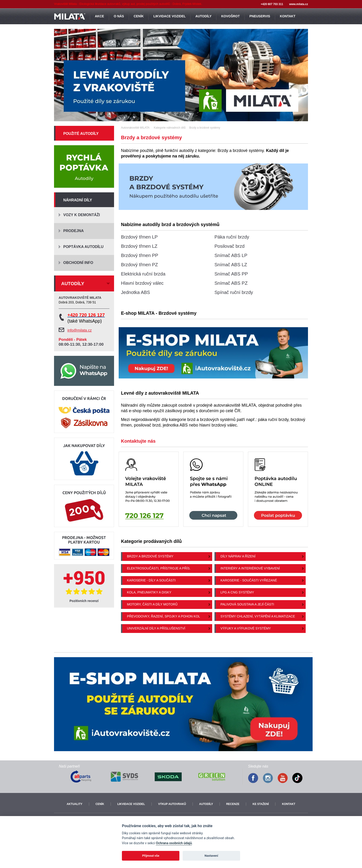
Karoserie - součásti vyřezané (249, 580)
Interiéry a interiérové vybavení (250, 568)
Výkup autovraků (172, 804)
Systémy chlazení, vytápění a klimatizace (258, 616)
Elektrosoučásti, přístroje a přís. (159, 568)
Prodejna (74, 231)
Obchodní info (78, 263)
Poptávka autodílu (83, 247)
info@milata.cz (80, 330)
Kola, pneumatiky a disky (149, 592)
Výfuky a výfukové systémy (246, 628)
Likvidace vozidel (131, 804)
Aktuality (75, 804)
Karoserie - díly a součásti (151, 580)
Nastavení (211, 856)
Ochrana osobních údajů (174, 843)
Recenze (233, 804)
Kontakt (289, 804)
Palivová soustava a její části (247, 604)
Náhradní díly (78, 200)
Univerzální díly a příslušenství (156, 628)
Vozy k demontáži (82, 215)
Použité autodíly (81, 134)
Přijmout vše (151, 856)
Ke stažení (261, 804)
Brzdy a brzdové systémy (150, 556)
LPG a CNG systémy (237, 592)
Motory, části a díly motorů (152, 604)
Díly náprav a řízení (238, 556)
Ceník (100, 804)
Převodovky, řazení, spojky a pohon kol (164, 616)
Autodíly (206, 804)
